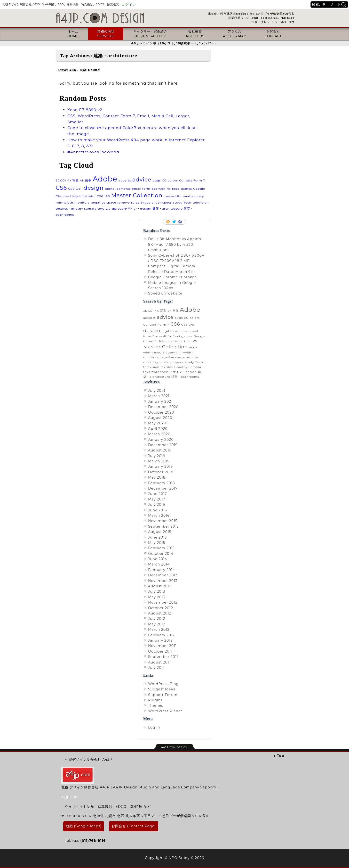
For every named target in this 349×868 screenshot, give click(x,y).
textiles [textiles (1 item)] (62, 209)
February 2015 (161, 548)
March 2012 (159, 630)
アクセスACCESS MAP (235, 33)
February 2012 (161, 635)
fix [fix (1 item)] (169, 189)
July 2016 (157, 505)
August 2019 (160, 450)
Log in (154, 727)
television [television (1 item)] (201, 202)
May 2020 (157, 423)
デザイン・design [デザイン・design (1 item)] (138, 209)
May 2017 (157, 499)
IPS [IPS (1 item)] (107, 196)
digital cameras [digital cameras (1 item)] (118, 189)
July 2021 (157, 391)
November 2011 (162, 646)
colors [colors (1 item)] (173, 180)
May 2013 (157, 597)
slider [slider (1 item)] (156, 202)
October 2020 (161, 412)
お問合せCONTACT (273, 33)
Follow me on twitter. (174, 222)
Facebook (181, 222)
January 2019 (160, 467)
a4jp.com (70, 797)
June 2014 (158, 559)
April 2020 (158, 429)
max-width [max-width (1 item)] (173, 196)
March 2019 (159, 461)
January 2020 (161, 440)
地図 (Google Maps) (84, 826)
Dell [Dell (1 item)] (79, 189)
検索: (316, 4)
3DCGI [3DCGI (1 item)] (61, 180)
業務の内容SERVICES (106, 33)
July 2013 (157, 591)
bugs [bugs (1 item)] (157, 180)
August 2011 (159, 662)
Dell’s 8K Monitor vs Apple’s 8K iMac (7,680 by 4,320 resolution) (175, 244)
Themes (156, 705)
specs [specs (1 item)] (167, 202)
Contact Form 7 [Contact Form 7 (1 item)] (192, 180)
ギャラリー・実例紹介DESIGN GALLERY (150, 33)
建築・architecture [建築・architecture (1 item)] (168, 209)
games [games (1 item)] (186, 189)
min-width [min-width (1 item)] (64, 202)
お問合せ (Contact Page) (134, 826)
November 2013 (163, 581)
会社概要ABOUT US (195, 33)
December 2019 (163, 445)
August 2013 (160, 586)
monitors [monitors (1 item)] (82, 202)
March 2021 (159, 396)
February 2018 (162, 483)
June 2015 (157, 537)
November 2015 (163, 521)
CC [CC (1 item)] (164, 180)
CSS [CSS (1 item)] (71, 189)
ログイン (129, 5)
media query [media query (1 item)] (194, 196)
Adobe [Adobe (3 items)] (105, 179)
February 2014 (162, 570)
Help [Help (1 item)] (74, 196)
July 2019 (157, 456)
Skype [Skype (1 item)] (146, 202)
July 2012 (157, 619)
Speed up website (165, 293)
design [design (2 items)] (94, 188)
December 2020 (163, 407)
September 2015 (163, 526)
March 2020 (159, 434)
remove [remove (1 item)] (124, 202)
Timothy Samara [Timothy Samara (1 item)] (83, 209)
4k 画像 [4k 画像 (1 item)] (86, 180)
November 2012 (163, 602)
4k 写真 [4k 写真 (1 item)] (73, 180)
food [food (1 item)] (176, 189)
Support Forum (163, 695)
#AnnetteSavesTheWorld (93, 152)
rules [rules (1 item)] (135, 202)
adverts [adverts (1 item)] (125, 180)
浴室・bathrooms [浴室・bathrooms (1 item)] (185, 377)
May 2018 (157, 477)
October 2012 (161, 608)
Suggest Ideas (162, 689)
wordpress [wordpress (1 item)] (115, 209)
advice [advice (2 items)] (142, 180)
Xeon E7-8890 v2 (85, 110)
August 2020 (160, 418)
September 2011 (163, 657)
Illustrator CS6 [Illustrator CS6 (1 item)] (91, 196)
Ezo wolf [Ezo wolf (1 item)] (159, 189)
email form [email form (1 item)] (141, 189)
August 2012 (160, 613)
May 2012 (157, 624)
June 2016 (158, 510)
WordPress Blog (163, 684)
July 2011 (156, 668)
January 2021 (160, 401)
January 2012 (160, 640)
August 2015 (160, 532)
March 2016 (159, 516)
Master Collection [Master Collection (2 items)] (137, 195)
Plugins (155, 700)
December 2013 (163, 575)
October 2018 (161, 472)
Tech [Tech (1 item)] (187, 202)
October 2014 (161, 554)
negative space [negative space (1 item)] (103, 202)
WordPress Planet (165, 711)
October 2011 (160, 651)
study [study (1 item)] (178, 202)
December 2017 (163, 488)
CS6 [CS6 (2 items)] (61, 188)
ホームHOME (73, 33)
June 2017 (158, 494)
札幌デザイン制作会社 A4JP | (61, 4)
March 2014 (159, 564)
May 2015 (157, 543)
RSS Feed (168, 222)
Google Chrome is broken (172, 277)
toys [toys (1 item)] (101, 209)
